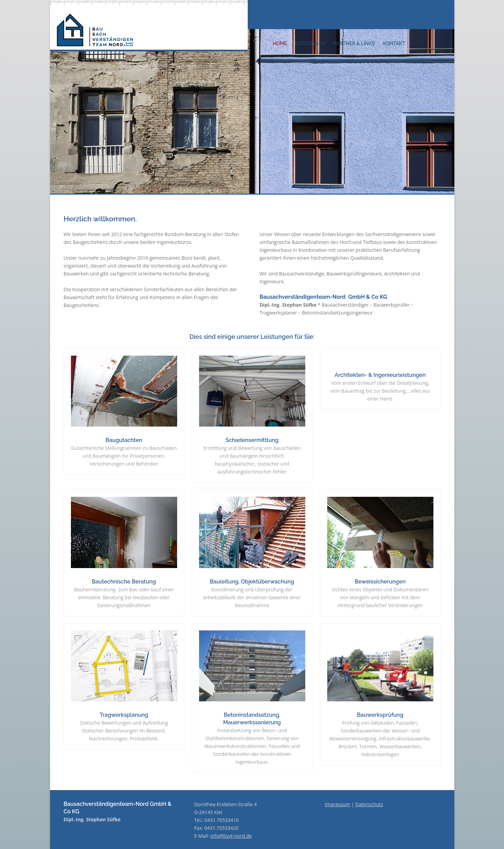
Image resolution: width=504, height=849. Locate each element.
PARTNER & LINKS (354, 44)
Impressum (337, 804)
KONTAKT (394, 44)
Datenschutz (369, 804)
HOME (280, 44)
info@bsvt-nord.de (231, 836)
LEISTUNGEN (310, 44)
